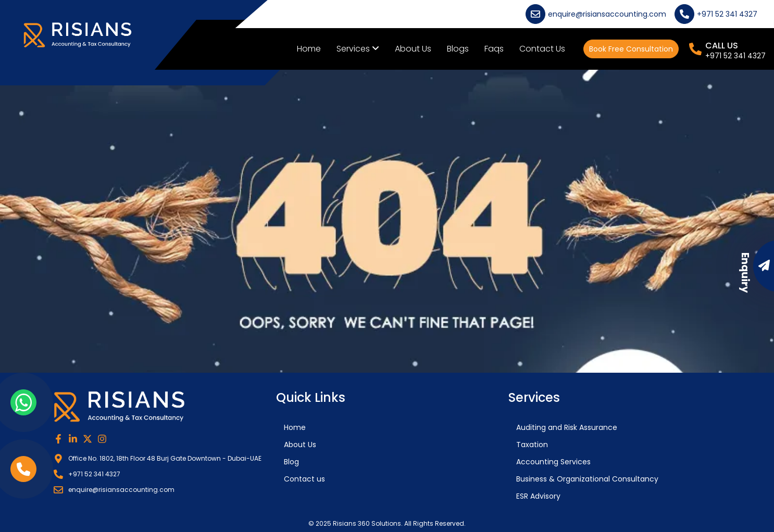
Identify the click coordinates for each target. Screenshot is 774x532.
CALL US (722, 46)
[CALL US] (695, 49)
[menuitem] (358, 49)
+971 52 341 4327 (735, 56)
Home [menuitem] (309, 49)
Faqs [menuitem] (494, 49)
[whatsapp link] (23, 402)
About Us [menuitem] (413, 49)
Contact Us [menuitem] (542, 49)
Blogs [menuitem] (458, 49)
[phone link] (23, 469)
